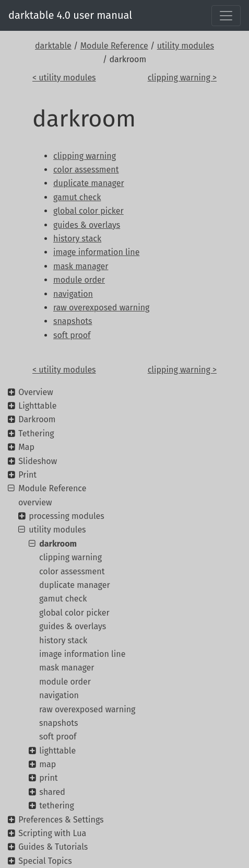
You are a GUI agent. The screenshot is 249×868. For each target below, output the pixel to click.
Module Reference (114, 46)
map (48, 764)
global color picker (74, 613)
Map (26, 447)
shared (52, 792)
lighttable (57, 751)
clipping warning (70, 557)
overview (35, 502)
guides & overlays (73, 626)
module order (65, 682)
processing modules (67, 516)
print (48, 778)
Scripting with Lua (52, 833)
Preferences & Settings (61, 820)
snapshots (59, 723)
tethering (57, 806)
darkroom (58, 544)
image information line (82, 654)
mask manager (67, 668)
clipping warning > (182, 78)
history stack (63, 640)
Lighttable (37, 406)
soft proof (58, 737)
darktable (53, 46)
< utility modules (64, 78)
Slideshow (38, 461)
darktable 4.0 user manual (70, 15)
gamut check (63, 599)
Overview (35, 392)
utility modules (186, 46)
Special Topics (45, 861)
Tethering (36, 433)
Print (27, 475)
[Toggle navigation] (226, 16)
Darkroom (37, 419)
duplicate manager (75, 585)
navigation (59, 695)
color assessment (72, 571)
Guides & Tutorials (53, 847)
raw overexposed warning (87, 709)
